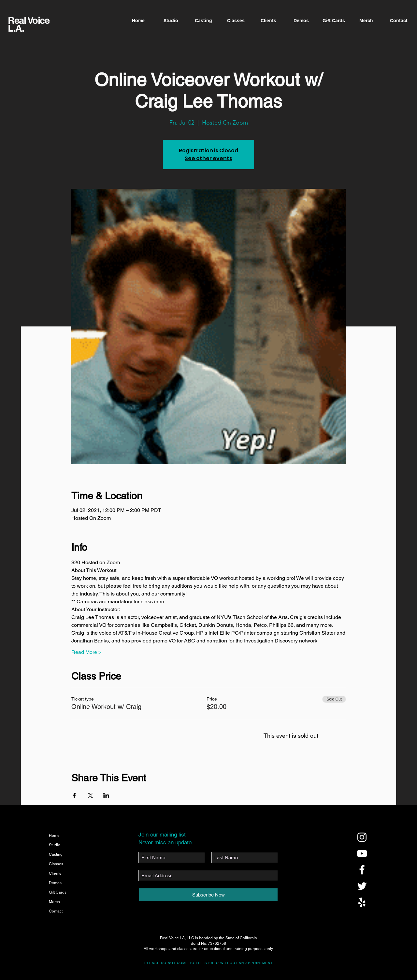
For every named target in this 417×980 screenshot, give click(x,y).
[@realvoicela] (362, 837)
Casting (56, 854)
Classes (56, 864)
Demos (55, 883)
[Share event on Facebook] (74, 795)
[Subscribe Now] (208, 895)
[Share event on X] (90, 795)
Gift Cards (58, 892)
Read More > (86, 652)
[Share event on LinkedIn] (106, 795)
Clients (55, 873)
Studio (55, 845)
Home (54, 836)
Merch (54, 902)
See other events (208, 158)
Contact (56, 911)
